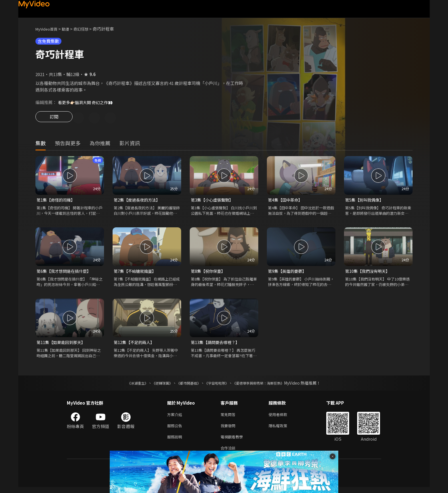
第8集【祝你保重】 (209, 273)
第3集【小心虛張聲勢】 (213, 201)
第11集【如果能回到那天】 (62, 344)
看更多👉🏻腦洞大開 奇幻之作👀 (87, 102)
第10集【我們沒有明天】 (369, 273)
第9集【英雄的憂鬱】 (288, 273)
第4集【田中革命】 (286, 201)
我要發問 (229, 429)
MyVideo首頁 (48, 29)
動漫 (70, 29)
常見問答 (229, 417)
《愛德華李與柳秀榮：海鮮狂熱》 (266, 385)
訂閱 (54, 118)
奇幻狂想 (87, 29)
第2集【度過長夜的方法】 (138, 201)
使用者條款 (283, 417)
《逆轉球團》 (156, 385)
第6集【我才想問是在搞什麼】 (66, 273)
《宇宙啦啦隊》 (218, 385)
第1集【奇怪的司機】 (57, 201)
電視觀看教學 (233, 441)
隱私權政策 (283, 429)
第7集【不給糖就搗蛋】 (136, 273)
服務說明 (176, 441)
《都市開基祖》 (186, 385)
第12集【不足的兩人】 (135, 344)
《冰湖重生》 (128, 385)
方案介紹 (176, 417)
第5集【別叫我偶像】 (366, 201)
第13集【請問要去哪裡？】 (217, 344)
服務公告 (176, 429)
